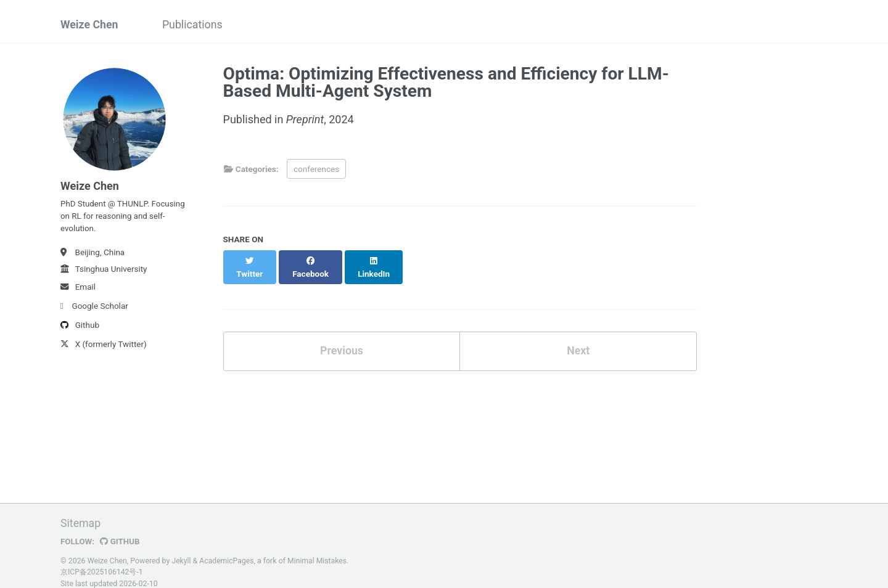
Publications (194, 25)
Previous (341, 338)
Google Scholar (94, 308)
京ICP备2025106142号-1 (102, 560)
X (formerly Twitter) (104, 346)
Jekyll (181, 548)
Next (578, 338)
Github (80, 327)
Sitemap (81, 511)
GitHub (121, 529)
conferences (316, 169)
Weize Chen (90, 25)
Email (78, 289)
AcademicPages (227, 548)
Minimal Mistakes (319, 548)
